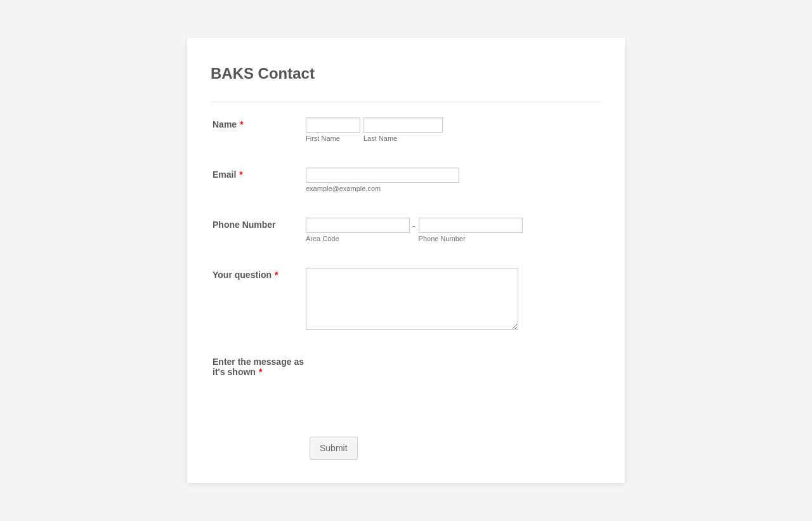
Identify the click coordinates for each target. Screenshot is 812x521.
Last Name (380, 138)
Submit (334, 448)
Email (228, 175)
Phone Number (244, 225)
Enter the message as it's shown (258, 367)
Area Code (323, 239)
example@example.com (343, 188)
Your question (246, 275)
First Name (323, 138)
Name (228, 124)
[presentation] (402, 379)
